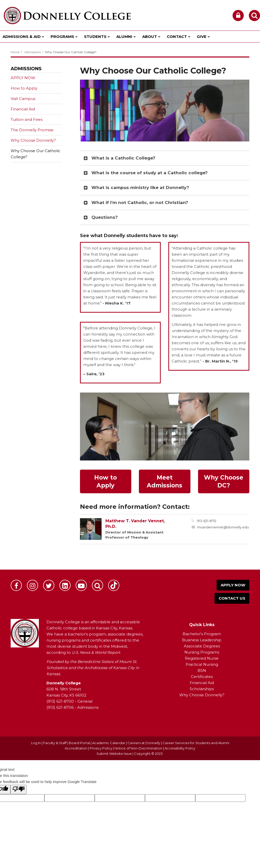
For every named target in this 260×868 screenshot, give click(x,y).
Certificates (202, 677)
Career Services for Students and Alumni (196, 743)
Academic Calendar (109, 743)
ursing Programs (203, 652)
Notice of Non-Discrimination (139, 748)
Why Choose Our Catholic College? (36, 154)
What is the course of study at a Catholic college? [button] (150, 173)
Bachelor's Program (202, 634)
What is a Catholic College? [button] (123, 158)
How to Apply (24, 88)
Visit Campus (23, 99)
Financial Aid (23, 109)
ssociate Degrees (203, 646)
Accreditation (76, 748)
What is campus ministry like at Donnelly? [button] (140, 187)
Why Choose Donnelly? (33, 140)
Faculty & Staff (55, 743)
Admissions (33, 52)
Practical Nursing (202, 664)
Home (15, 52)
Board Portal (79, 743)
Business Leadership (202, 640)
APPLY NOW (23, 78)
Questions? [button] (105, 217)
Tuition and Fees (27, 119)
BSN (202, 670)
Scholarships (202, 689)
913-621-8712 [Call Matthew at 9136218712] (207, 521)
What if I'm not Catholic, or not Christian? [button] (140, 202)
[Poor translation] (19, 790)
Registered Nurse (202, 658)
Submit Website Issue (114, 754)
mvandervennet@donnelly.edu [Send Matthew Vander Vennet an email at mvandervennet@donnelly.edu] (223, 527)
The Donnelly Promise (32, 130)
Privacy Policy (101, 748)
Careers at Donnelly (144, 743)
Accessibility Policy (180, 748)
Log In (36, 743)
